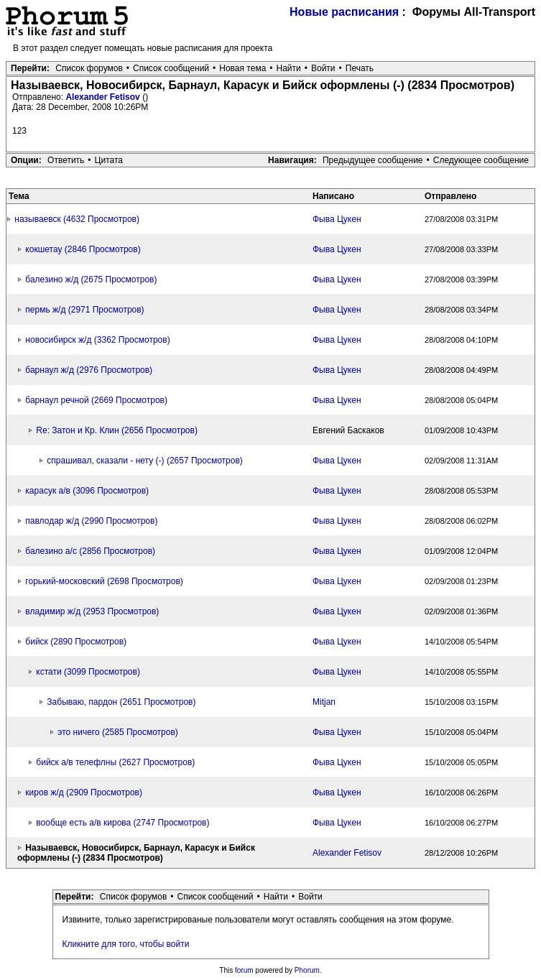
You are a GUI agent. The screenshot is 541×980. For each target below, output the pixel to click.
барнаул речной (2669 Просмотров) (96, 400)
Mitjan (324, 702)
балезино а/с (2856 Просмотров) (90, 551)
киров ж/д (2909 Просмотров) (84, 792)
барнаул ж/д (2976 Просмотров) (89, 370)
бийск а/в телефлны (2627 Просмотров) (115, 762)
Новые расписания (344, 12)
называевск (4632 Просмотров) (77, 219)
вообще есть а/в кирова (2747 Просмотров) (122, 823)
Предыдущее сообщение (373, 160)
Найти (289, 68)
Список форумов (89, 68)
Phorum (307, 970)
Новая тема (242, 68)
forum (244, 970)
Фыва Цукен (337, 219)
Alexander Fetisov (104, 97)
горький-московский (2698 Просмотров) (104, 581)
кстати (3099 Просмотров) (88, 672)
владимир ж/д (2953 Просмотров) (92, 611)
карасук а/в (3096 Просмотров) (87, 491)
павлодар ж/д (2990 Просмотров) (91, 521)
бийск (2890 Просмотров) (76, 642)
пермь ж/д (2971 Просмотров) (84, 310)
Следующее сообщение (481, 160)
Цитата (109, 160)
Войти (323, 68)
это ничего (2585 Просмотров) (117, 732)
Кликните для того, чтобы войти (126, 944)
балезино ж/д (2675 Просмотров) (91, 279)
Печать (360, 68)
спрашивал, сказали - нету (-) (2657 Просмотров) (144, 461)
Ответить (66, 160)
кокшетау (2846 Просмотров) (83, 249)
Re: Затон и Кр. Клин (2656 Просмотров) (117, 430)
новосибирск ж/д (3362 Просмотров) (97, 340)
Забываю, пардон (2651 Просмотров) (121, 702)
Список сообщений (171, 68)
